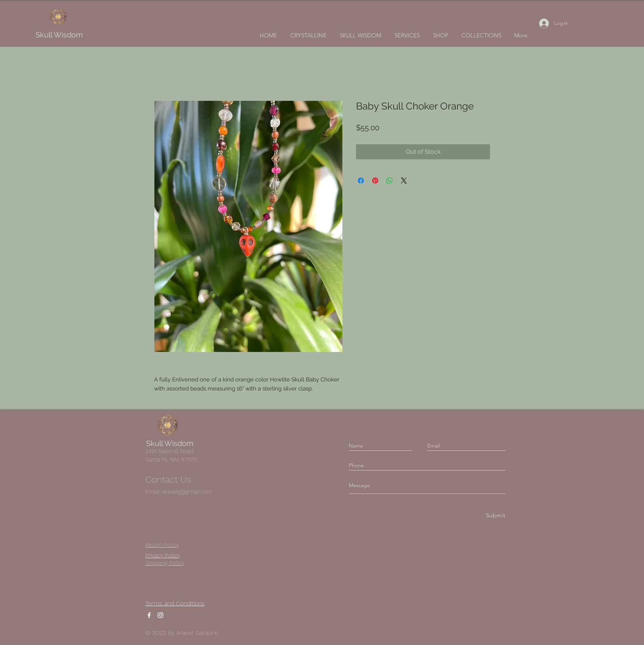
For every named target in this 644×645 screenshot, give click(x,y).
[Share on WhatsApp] (390, 181)
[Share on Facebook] (361, 181)
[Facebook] (149, 615)
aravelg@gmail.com (187, 492)
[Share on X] (404, 181)
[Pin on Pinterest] (375, 181)
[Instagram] (160, 615)
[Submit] (495, 516)
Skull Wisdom (59, 35)
